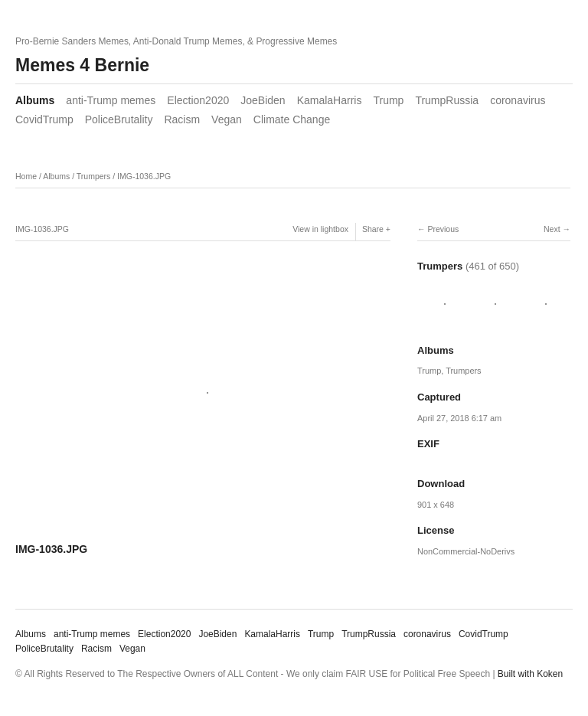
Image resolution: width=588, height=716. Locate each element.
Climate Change (292, 119)
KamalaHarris (330, 100)
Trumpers (94, 176)
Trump (388, 100)
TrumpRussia (447, 100)
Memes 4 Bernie (82, 65)
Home (26, 176)
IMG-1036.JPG (144, 176)
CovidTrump (44, 119)
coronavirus (518, 100)
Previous (443, 229)
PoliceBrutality (119, 119)
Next (552, 229)
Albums (35, 100)
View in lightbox (320, 229)
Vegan (227, 119)
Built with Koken (530, 674)
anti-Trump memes (111, 100)
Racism (182, 119)
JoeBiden (263, 100)
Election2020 (198, 100)
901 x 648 (436, 505)
